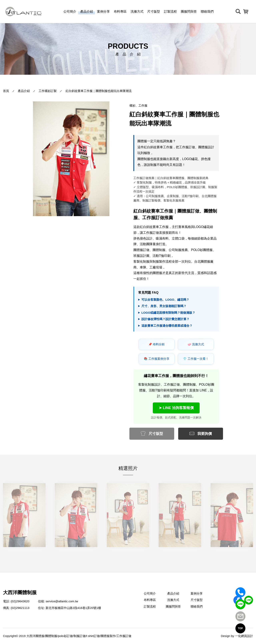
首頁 (6, 91)
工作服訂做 (124, 636)
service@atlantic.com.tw (62, 601)
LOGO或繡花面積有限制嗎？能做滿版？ (168, 313)
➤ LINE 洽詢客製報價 (176, 408)
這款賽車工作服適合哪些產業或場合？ (167, 326)
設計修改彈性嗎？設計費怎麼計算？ (165, 319)
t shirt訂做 (93, 636)
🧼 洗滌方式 (196, 344)
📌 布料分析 (157, 344)
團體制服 (51, 636)
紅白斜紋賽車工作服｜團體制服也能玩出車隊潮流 (99, 91)
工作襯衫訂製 (48, 91)
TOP (240, 628)
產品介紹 (24, 91)
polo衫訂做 (65, 636)
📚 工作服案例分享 (156, 359)
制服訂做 (80, 636)
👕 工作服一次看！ (196, 359)
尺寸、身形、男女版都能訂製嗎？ (164, 306)
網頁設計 (247, 636)
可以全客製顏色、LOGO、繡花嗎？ (165, 300)
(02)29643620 (20, 601)
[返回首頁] (23, 11)
